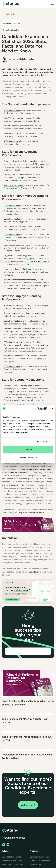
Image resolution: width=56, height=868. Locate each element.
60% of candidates (12, 205)
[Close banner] (52, 409)
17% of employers (16, 118)
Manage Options (28, 457)
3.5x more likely (11, 248)
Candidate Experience (11, 857)
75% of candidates (12, 305)
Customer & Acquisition (12, 861)
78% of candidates (12, 110)
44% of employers (12, 126)
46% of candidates (12, 141)
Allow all (28, 449)
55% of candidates (12, 321)
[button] (51, 4)
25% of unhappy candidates (16, 329)
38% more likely (30, 269)
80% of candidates (12, 234)
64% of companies (41, 164)
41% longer (42, 286)
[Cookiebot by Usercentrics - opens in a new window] (37, 409)
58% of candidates (12, 133)
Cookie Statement (21, 432)
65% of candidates (12, 219)
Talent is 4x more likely (14, 185)
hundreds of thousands (37, 261)
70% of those (26, 392)
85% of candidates (12, 366)
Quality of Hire (36, 865)
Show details (43, 442)
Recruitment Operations (12, 865)
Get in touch (34, 572)
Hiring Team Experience (40, 861)
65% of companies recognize (17, 280)
